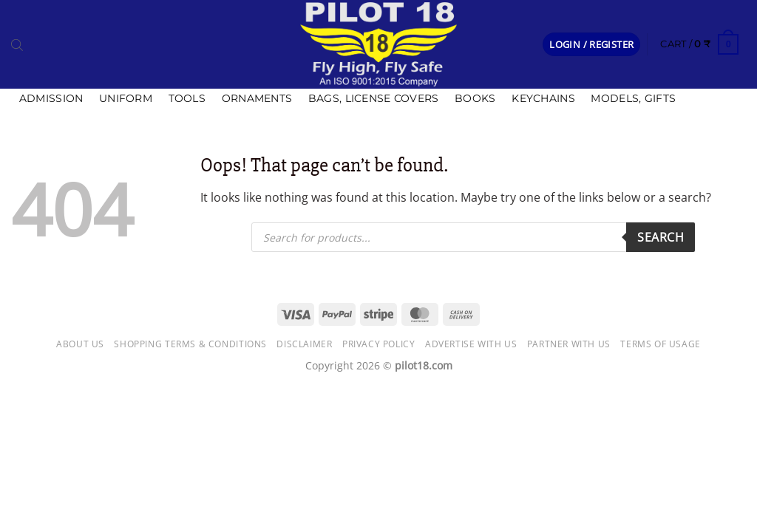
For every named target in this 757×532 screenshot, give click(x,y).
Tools (187, 98)
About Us (80, 344)
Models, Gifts (633, 98)
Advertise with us (471, 344)
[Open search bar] (17, 44)
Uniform (126, 98)
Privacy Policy (379, 344)
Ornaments (257, 98)
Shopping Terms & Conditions (190, 344)
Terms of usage (661, 344)
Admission (51, 98)
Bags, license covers (374, 98)
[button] (591, 45)
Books (475, 98)
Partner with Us (569, 344)
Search (661, 237)
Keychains (543, 98)
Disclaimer (304, 344)
